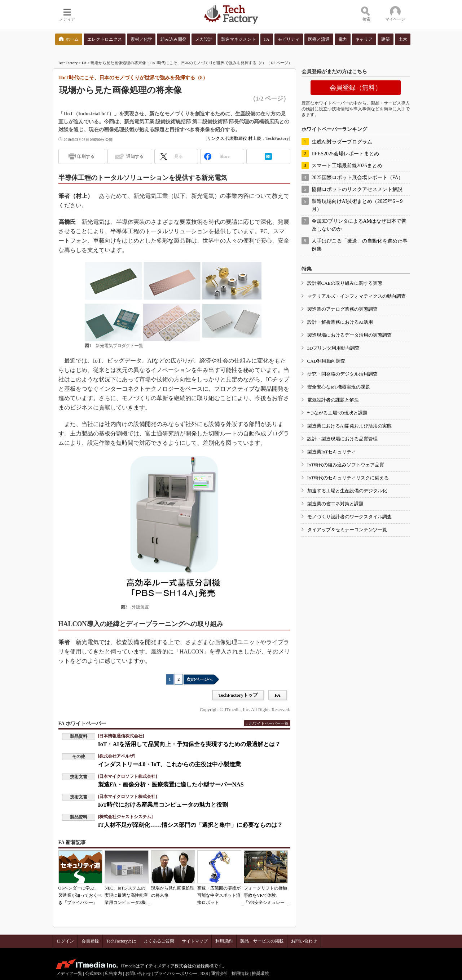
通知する (135, 156)
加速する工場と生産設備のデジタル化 (347, 491)
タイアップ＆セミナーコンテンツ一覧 (347, 530)
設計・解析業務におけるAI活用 (340, 322)
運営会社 (220, 974)
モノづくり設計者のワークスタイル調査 (349, 517)
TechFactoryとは (122, 941)
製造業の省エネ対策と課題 (335, 504)
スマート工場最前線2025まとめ (347, 166)
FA (84, 63)
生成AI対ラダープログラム (342, 142)
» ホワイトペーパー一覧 (267, 723)
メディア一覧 (69, 974)
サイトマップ (195, 941)
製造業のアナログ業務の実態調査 (342, 309)
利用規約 (224, 941)
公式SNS (93, 974)
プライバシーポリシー (176, 974)
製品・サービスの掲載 (262, 941)
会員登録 (90, 941)
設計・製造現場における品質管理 (342, 439)
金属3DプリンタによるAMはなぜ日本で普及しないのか (359, 225)
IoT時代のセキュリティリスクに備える (348, 478)
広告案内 (113, 974)
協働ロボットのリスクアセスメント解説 (357, 189)
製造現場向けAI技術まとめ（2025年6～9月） (357, 205)
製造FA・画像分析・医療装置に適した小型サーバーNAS (171, 784)
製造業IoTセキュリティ (332, 452)
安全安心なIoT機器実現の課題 (339, 387)
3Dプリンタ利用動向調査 (334, 348)
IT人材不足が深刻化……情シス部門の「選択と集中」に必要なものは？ (191, 825)
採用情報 (240, 974)
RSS (204, 974)
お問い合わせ (304, 941)
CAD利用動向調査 (326, 361)
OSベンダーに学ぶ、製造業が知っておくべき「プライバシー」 (80, 895)
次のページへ (199, 679)
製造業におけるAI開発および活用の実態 (350, 426)
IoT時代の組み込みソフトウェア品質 (346, 465)
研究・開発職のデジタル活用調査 (342, 374)
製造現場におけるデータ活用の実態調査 (349, 335)
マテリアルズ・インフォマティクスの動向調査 (357, 296)
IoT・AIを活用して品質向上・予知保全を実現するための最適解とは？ (190, 744)
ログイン (65, 941)
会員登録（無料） (356, 88)
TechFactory (68, 63)
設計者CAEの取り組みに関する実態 (345, 283)
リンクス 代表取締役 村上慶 (234, 138)
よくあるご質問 (159, 941)
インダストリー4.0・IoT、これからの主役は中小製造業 (170, 764)
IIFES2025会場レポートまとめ (345, 154)
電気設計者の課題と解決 (333, 400)
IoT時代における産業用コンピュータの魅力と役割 (163, 805)
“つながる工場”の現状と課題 (338, 413)
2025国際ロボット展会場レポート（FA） (358, 178)
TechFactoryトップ (238, 695)
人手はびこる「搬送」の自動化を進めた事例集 (360, 245)
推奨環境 (260, 974)
